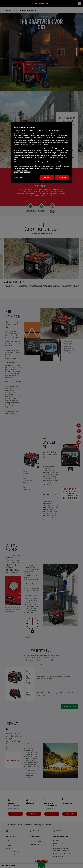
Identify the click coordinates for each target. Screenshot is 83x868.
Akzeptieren (62, 177)
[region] (41, 153)
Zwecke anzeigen (19, 177)
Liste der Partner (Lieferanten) (22, 172)
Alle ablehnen (47, 177)
